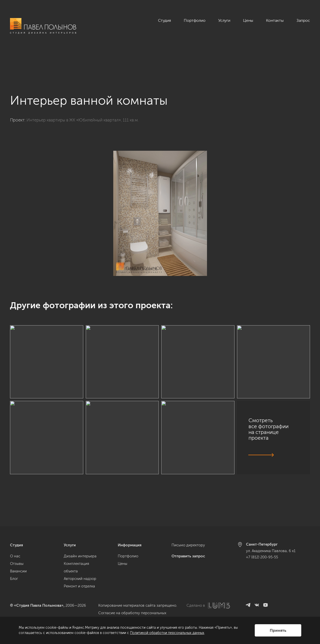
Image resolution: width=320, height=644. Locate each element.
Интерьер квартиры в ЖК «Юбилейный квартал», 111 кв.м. (83, 92)
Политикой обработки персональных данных (167, 633)
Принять (278, 630)
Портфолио (195, 20)
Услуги (224, 20)
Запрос (303, 20)
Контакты (275, 20)
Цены (248, 20)
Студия (164, 20)
